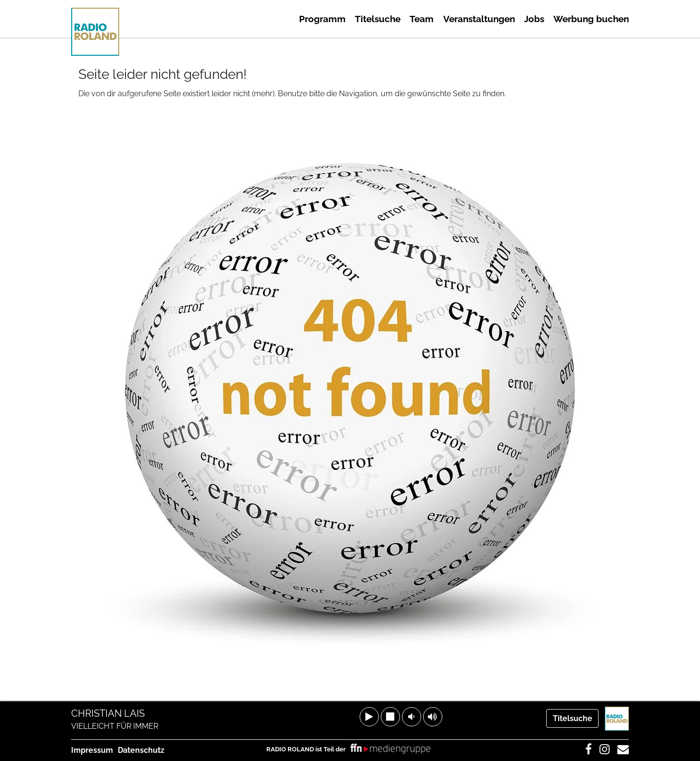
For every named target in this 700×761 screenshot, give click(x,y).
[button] (369, 717)
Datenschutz (141, 750)
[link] (390, 749)
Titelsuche (378, 19)
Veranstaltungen (479, 19)
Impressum (92, 750)
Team (422, 19)
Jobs (534, 19)
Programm (322, 19)
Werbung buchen (591, 19)
